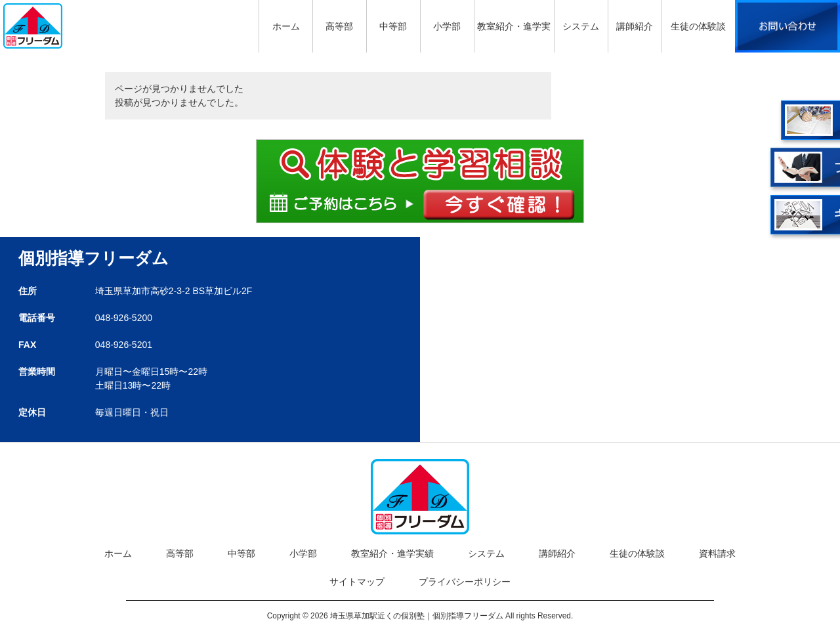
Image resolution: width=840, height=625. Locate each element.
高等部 (180, 553)
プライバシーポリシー (465, 582)
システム (486, 553)
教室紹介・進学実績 (392, 553)
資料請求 (717, 553)
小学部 (303, 553)
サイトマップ (357, 582)
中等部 (241, 553)
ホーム (118, 553)
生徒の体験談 (637, 553)
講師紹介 (557, 553)
